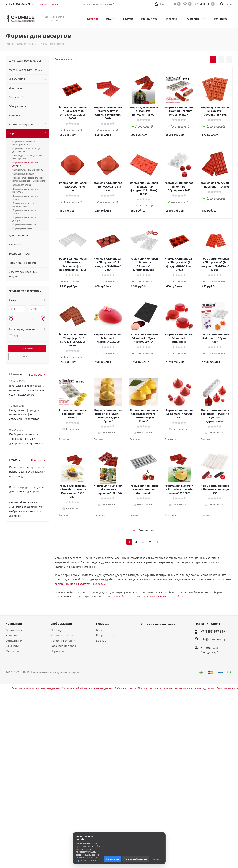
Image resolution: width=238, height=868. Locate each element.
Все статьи (38, 460)
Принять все (112, 859)
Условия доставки (63, 641)
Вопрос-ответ (105, 635)
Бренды (101, 641)
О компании (14, 630)
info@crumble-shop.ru (215, 639)
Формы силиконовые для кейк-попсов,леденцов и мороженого (29, 179)
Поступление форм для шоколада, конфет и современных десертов (24, 414)
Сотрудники (14, 641)
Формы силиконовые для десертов (25, 164)
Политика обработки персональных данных (36, 688)
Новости (11, 635)
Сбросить (27, 356)
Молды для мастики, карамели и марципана (28, 157)
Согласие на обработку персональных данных (87, 688)
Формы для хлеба (22, 185)
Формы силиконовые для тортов (25, 212)
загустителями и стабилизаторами (151, 579)
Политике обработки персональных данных (87, 859)
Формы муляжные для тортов (28, 170)
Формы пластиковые (23, 174)
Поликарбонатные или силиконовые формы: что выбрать (148, 596)
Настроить (156, 859)
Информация (61, 624)
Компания (14, 624)
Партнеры (58, 651)
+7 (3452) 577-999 (213, 631)
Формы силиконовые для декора (25, 219)
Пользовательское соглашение (155, 688)
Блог (99, 630)
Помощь (56, 630)
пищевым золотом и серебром (86, 584)
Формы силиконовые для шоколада (25, 191)
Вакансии (12, 646)
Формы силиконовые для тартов (25, 198)
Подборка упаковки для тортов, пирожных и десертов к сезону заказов (26, 439)
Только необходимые (136, 859)
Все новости (37, 374)
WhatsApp (154, 633)
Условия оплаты (62, 635)
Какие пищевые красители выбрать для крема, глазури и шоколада (27, 472)
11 (157, 542)
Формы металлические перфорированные (24, 143)
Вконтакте (145, 633)
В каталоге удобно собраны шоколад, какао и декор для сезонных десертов (27, 390)
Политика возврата (227, 688)
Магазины (13, 651)
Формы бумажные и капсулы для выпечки (27, 150)
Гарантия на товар (63, 646)
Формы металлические (24, 224)
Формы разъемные (22, 228)
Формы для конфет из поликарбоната (24, 205)
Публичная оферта (125, 688)
